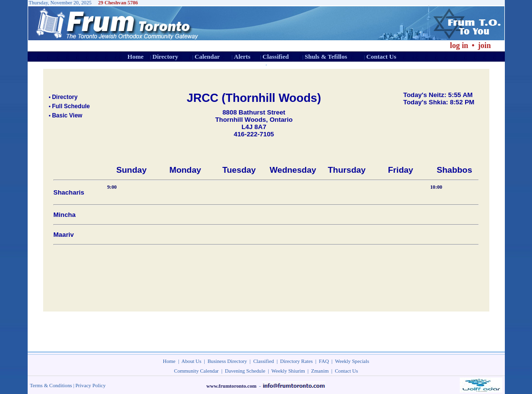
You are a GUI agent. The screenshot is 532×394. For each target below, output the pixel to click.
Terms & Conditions (51, 386)
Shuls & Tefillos (326, 57)
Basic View (67, 115)
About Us (191, 361)
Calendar (207, 57)
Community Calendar (196, 371)
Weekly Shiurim (288, 371)
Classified (275, 57)
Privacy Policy (90, 386)
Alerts (242, 57)
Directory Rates (297, 361)
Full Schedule (71, 106)
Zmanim (320, 371)
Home (136, 57)
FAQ (324, 361)
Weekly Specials (352, 361)
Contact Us (381, 57)
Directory (165, 57)
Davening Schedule (245, 371)
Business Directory (227, 361)
